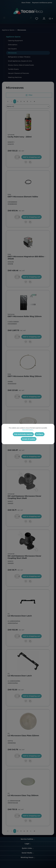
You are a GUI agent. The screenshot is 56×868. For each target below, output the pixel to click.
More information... (28, 430)
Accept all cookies (29, 439)
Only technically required (23, 434)
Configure (40, 434)
